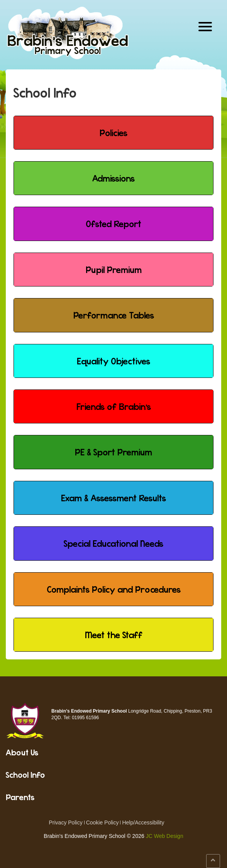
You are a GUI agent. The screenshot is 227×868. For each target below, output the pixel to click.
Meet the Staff (114, 635)
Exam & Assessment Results (113, 498)
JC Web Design (165, 836)
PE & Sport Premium (113, 452)
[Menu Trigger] (205, 26)
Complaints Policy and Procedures (114, 589)
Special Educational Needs (113, 543)
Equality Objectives (113, 361)
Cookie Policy (102, 822)
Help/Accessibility (143, 822)
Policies (113, 133)
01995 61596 (85, 718)
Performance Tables (114, 315)
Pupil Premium (114, 270)
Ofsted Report (113, 224)
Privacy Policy (66, 822)
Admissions (113, 178)
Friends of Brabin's (114, 406)
